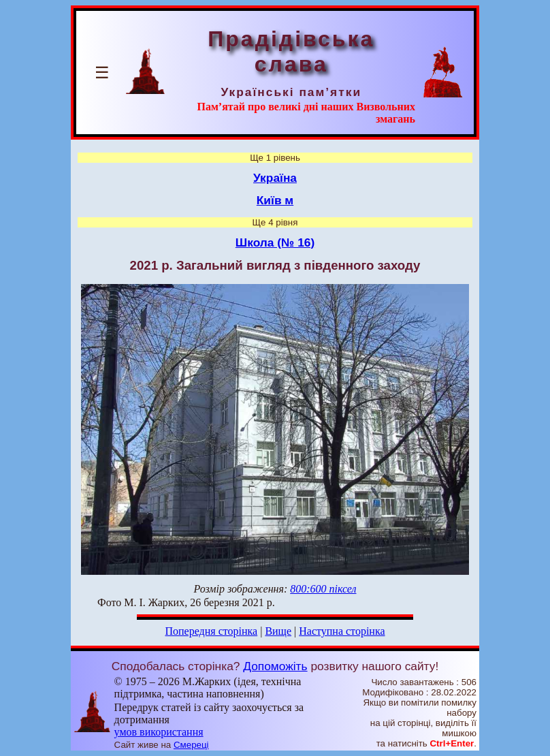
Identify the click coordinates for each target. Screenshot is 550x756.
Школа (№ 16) (275, 242)
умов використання (159, 732)
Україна (275, 178)
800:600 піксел (323, 589)
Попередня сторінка (211, 631)
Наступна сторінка (342, 631)
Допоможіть (275, 666)
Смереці (191, 745)
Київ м (275, 200)
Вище (278, 631)
